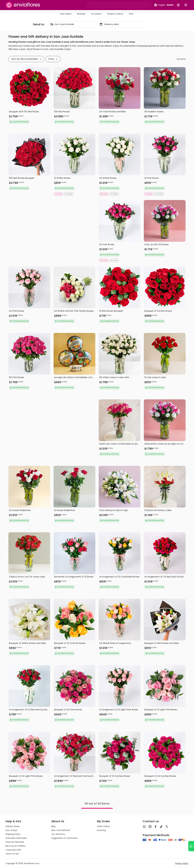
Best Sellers (66, 14)
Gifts (131, 14)
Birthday (81, 14)
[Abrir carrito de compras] (186, 5)
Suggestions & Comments (64, 838)
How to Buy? (12, 830)
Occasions (96, 14)
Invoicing (101, 830)
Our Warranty (58, 834)
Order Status (103, 826)
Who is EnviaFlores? (61, 830)
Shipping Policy (13, 834)
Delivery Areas (13, 826)
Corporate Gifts (13, 850)
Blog (53, 826)
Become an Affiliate (16, 846)
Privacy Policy (182, 863)
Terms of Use (12, 854)
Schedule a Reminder (16, 838)
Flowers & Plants (115, 14)
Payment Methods (15, 842)
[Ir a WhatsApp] (191, 846)
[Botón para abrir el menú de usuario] (178, 5)
